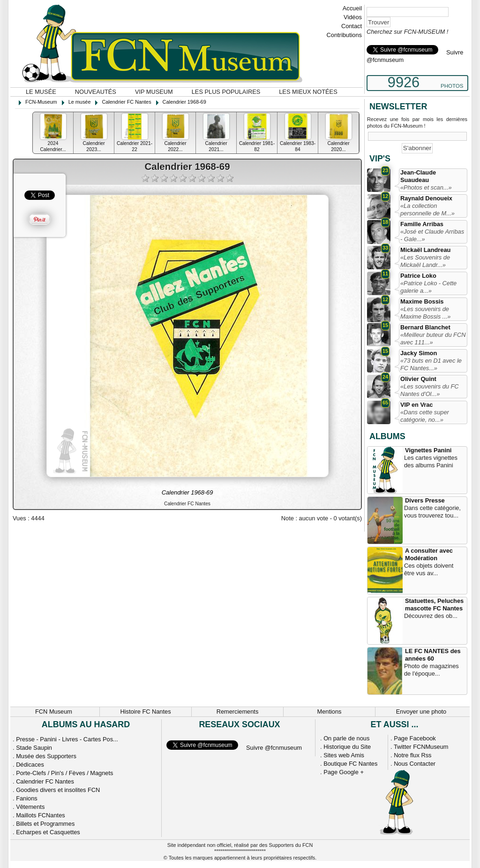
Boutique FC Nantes (350, 764)
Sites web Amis (344, 755)
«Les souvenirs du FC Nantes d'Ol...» (429, 390)
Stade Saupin (34, 748)
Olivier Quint (418, 379)
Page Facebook (415, 738)
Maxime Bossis (422, 301)
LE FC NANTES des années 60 (433, 655)
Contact (352, 26)
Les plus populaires (226, 92)
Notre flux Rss (412, 755)
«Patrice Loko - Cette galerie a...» (428, 287)
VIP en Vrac (416, 405)
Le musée (41, 92)
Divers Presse (425, 500)
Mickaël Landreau (425, 250)
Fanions (27, 798)
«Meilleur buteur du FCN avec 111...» (433, 339)
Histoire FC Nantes (145, 712)
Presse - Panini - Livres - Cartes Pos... (67, 739)
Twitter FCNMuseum (421, 747)
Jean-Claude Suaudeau (418, 176)
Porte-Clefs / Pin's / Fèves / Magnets (64, 773)
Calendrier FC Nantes (45, 781)
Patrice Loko (418, 276)
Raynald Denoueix (426, 198)
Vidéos (353, 17)
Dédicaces (30, 765)
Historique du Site (347, 747)
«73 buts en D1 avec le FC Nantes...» (431, 364)
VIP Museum (154, 92)
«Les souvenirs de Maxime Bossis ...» (425, 313)
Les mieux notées (308, 92)
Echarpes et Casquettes (48, 832)
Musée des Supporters (46, 756)
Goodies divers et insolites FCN (58, 790)
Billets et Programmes (45, 824)
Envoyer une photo (421, 712)
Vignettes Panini (428, 450)
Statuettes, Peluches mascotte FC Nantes (434, 605)
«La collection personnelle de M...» (427, 209)
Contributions (344, 35)
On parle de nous (346, 738)
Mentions (330, 712)
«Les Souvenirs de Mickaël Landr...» (425, 261)
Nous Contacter (415, 764)
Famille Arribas (422, 224)
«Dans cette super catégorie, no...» (425, 416)
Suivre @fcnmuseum (274, 748)
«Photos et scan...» (426, 187)
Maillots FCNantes (41, 815)
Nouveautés (96, 92)
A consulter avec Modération (429, 554)
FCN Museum (54, 712)
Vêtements (30, 807)
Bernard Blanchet (425, 327)
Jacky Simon (419, 353)
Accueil (352, 8)
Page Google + (344, 772)
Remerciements (238, 712)
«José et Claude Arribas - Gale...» (432, 235)
